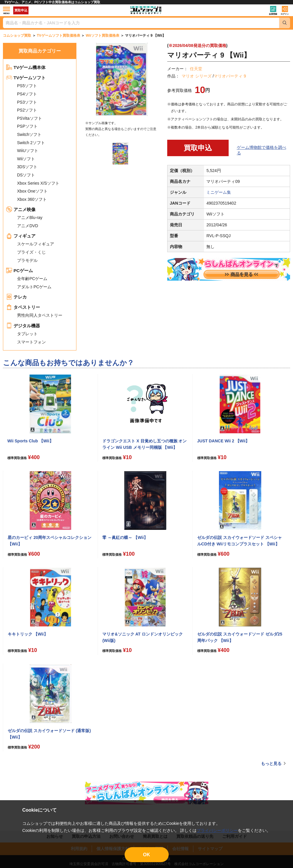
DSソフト (26, 175)
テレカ (16, 297)
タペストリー (23, 307)
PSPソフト (27, 126)
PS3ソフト (27, 102)
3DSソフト (27, 167)
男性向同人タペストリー (40, 315)
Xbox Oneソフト (32, 191)
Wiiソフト (26, 159)
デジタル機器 (23, 326)
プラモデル (27, 260)
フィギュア (21, 236)
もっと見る (271, 763)
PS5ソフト (27, 86)
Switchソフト (29, 134)
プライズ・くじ (31, 252)
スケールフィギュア (36, 244)
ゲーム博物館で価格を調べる (262, 150)
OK (147, 855)
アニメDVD (28, 226)
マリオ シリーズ (197, 76)
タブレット (27, 334)
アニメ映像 (21, 209)
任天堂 (196, 69)
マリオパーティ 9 (230, 76)
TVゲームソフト (26, 78)
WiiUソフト (28, 151)
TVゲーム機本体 (26, 67)
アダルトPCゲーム (34, 287)
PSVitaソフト (30, 118)
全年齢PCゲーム (32, 279)
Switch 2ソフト (31, 143)
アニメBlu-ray (30, 218)
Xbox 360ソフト (32, 199)
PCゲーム (20, 270)
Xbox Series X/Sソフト (38, 183)
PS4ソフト (27, 94)
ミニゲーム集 (219, 192)
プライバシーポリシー (217, 830)
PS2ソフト (27, 110)
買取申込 (21, 10)
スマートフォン (31, 342)
